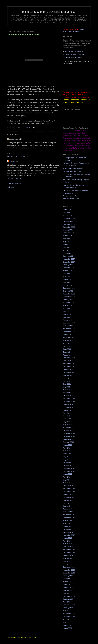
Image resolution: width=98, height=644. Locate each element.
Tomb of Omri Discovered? (73, 168)
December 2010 (69, 367)
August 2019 (68, 564)
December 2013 (69, 471)
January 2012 (68, 404)
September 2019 (69, 567)
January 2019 (68, 555)
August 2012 (68, 425)
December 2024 (69, 616)
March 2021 (67, 590)
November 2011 (69, 399)
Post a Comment (14, 183)
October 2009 (68, 326)
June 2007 (67, 244)
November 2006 (69, 224)
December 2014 (69, 492)
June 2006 (67, 210)
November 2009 (69, 329)
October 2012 (68, 430)
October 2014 (68, 486)
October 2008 (68, 291)
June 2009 (67, 314)
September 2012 (69, 428)
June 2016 (67, 526)
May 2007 (67, 242)
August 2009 (68, 320)
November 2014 (69, 489)
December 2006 (69, 227)
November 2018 (69, 550)
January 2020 (68, 576)
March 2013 (67, 445)
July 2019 (67, 561)
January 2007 (68, 230)
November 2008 (69, 294)
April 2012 (67, 413)
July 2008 (67, 282)
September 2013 (69, 462)
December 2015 (69, 518)
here (48, 123)
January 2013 (68, 439)
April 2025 (67, 619)
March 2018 (67, 538)
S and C (12, 161)
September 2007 (69, 253)
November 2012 (69, 433)
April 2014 (67, 477)
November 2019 (69, 570)
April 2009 (67, 308)
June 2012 (67, 419)
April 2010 (67, 343)
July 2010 (67, 352)
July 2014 (67, 480)
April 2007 (67, 239)
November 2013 (69, 468)
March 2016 (67, 521)
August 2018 (68, 544)
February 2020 (68, 579)
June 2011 (67, 384)
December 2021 (69, 596)
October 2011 (68, 396)
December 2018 (69, 553)
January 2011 (68, 369)
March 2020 (67, 582)
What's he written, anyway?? (76, 54)
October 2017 (68, 532)
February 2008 (68, 268)
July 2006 (67, 213)
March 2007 (67, 236)
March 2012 (67, 410)
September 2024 (69, 614)
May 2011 (67, 381)
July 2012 (67, 422)
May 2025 (67, 622)
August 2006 (68, 215)
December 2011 (69, 401)
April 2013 (67, 448)
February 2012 (68, 407)
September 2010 (69, 358)
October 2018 (68, 547)
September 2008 (69, 288)
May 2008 (67, 276)
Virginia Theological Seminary (73, 30)
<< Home (10, 187)
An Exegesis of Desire (71, 196)
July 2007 (67, 247)
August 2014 (68, 483)
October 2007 (68, 256)
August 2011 (68, 390)
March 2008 (67, 271)
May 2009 (67, 311)
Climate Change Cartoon (72, 171)
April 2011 (67, 378)
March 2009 (67, 306)
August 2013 (68, 460)
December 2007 (69, 262)
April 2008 (67, 274)
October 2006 (68, 221)
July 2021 (67, 593)
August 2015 (68, 509)
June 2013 (67, 454)
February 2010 (68, 337)
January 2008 (68, 265)
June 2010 (67, 349)
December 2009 (69, 332)
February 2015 (68, 497)
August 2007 (68, 250)
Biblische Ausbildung (49, 12)
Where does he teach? (74, 57)
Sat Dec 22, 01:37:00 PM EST (18, 156)
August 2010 (68, 355)
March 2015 (67, 500)
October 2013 (68, 465)
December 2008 (69, 297)
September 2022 (69, 605)
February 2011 (68, 372)
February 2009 (68, 303)
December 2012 (69, 436)
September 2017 (69, 529)
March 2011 (67, 375)
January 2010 (68, 335)
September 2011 (69, 393)
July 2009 (67, 317)
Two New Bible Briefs (71, 199)
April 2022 (67, 602)
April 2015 (67, 503)
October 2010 (68, 361)
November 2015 (69, 515)
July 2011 (67, 387)
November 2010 (69, 364)
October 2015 (68, 512)
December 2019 (69, 573)
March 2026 (67, 628)
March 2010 (67, 340)
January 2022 (68, 599)
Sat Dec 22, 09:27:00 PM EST (18, 179)
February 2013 (68, 442)
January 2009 (68, 300)
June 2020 (67, 585)
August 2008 (68, 285)
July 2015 (67, 506)
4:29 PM (27, 128)
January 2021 (68, 587)
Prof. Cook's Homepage (74, 51)
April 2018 (67, 541)
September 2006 (69, 218)
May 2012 (67, 416)
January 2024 (68, 608)
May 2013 (67, 451)
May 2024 (67, 611)
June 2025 (67, 625)
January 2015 (68, 494)
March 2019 (67, 558)
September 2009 (69, 323)
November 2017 (69, 535)
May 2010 (67, 346)
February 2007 (68, 233)
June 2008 (67, 279)
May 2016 (67, 523)
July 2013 (67, 457)
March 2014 (67, 474)
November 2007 (69, 259)
